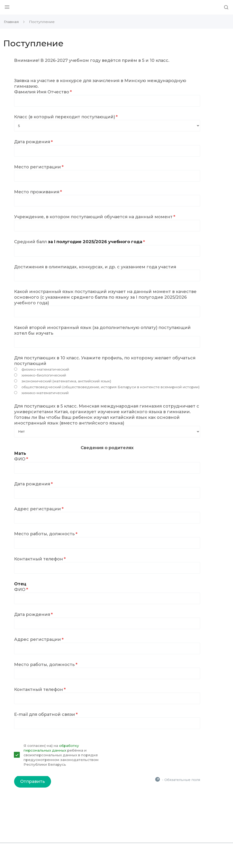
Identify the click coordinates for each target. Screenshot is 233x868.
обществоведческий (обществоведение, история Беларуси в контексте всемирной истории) (111, 387)
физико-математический (45, 369)
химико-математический (45, 393)
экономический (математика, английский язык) (66, 381)
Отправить (33, 781)
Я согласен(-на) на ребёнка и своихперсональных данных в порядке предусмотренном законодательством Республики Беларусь (61, 755)
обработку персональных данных (51, 748)
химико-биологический (44, 375)
